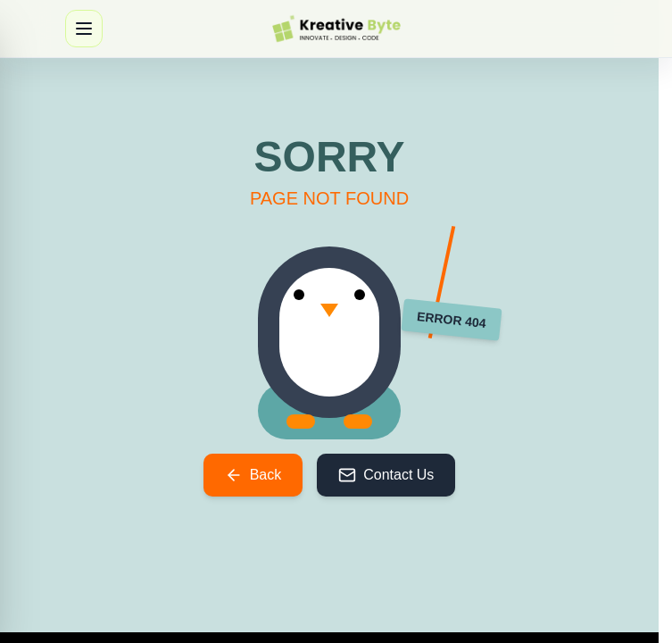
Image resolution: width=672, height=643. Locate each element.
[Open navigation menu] (84, 29)
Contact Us (386, 475)
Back (253, 475)
